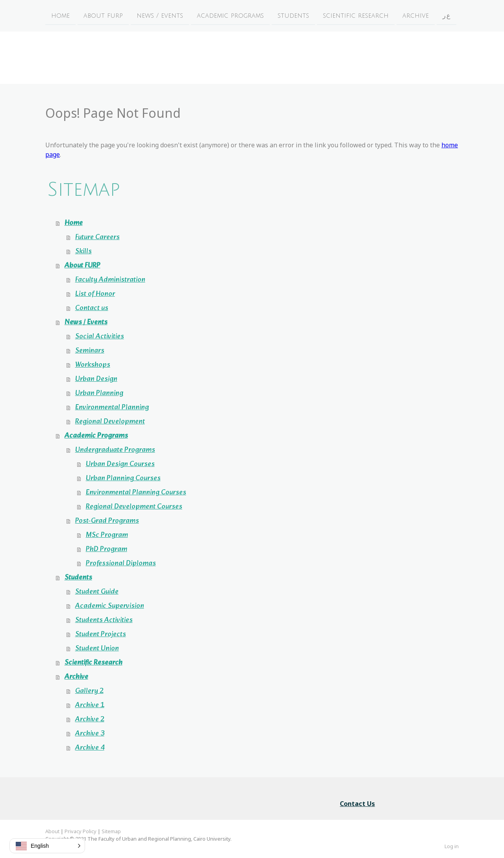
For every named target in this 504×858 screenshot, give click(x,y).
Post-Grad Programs (107, 521)
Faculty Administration (110, 280)
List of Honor (95, 294)
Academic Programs (230, 15)
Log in (452, 846)
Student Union (97, 649)
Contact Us (357, 804)
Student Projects (101, 634)
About (52, 831)
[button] (47, 846)
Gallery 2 (89, 691)
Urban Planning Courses (123, 478)
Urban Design (96, 379)
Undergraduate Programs (115, 450)
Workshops (93, 365)
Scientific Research (356, 15)
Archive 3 (90, 734)
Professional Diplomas (121, 564)
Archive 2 (90, 720)
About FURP (103, 15)
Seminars (90, 351)
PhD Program (107, 549)
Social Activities (100, 337)
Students (293, 15)
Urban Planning (99, 393)
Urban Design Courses (120, 464)
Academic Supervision (110, 606)
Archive (416, 15)
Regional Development (110, 422)
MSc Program (107, 535)
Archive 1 (90, 705)
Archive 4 (90, 748)
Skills (83, 252)
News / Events (160, 15)
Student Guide (97, 592)
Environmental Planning (112, 408)
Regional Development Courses (134, 507)
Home (60, 15)
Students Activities (104, 620)
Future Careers (97, 237)
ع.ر (447, 15)
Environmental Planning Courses (136, 493)
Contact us (92, 308)
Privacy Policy (81, 831)
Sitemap (111, 831)
